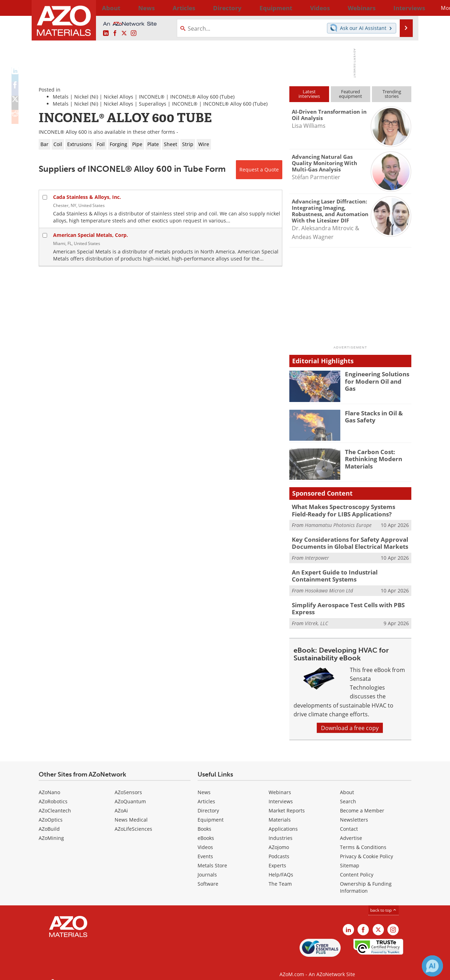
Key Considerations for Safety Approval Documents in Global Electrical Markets (344, 541)
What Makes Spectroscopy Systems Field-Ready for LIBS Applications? (346, 510)
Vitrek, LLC (316, 617)
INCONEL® (152, 97)
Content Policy (357, 868)
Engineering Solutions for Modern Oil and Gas (378, 377)
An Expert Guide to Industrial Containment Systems (349, 572)
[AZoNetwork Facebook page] (115, 33)
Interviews (281, 795)
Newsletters (354, 813)
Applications (283, 822)
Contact (349, 822)
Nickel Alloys (118, 97)
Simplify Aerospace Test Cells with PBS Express (343, 603)
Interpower (317, 555)
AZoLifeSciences (133, 822)
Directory (206, 8)
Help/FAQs (281, 868)
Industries (281, 831)
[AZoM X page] (124, 33)
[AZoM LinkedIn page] (106, 33)
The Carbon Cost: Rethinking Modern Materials (371, 458)
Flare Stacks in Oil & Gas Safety (377, 416)
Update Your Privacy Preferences (92, 971)
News (204, 786)
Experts (277, 859)
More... (402, 8)
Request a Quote (259, 169)
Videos (205, 840)
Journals (207, 868)
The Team (280, 877)
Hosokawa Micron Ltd (329, 586)
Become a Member (362, 804)
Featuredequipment (351, 94)
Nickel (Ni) (86, 97)
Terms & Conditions (363, 840)
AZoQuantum (130, 795)
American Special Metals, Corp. (91, 235)
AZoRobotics (53, 795)
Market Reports (287, 804)
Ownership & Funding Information (366, 881)
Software (208, 877)
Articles (206, 795)
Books (204, 822)
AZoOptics (51, 813)
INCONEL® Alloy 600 (194, 97)
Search (348, 795)
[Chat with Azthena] (432, 966)
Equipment (211, 813)
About (347, 786)
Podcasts (279, 850)
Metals (61, 97)
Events (205, 850)
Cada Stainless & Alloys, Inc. (87, 197)
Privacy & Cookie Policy (367, 850)
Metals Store (212, 859)
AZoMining (51, 831)
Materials (280, 813)
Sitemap (350, 859)
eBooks (206, 831)
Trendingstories (392, 94)
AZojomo (279, 840)
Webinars (280, 786)
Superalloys (153, 104)
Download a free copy (350, 721)
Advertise (351, 831)
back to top (384, 903)
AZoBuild (49, 822)
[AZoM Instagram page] (134, 33)
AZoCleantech (55, 804)
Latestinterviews (309, 94)
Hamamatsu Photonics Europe (338, 524)
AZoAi (121, 804)
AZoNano (49, 786)
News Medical (131, 813)
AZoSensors (128, 786)
